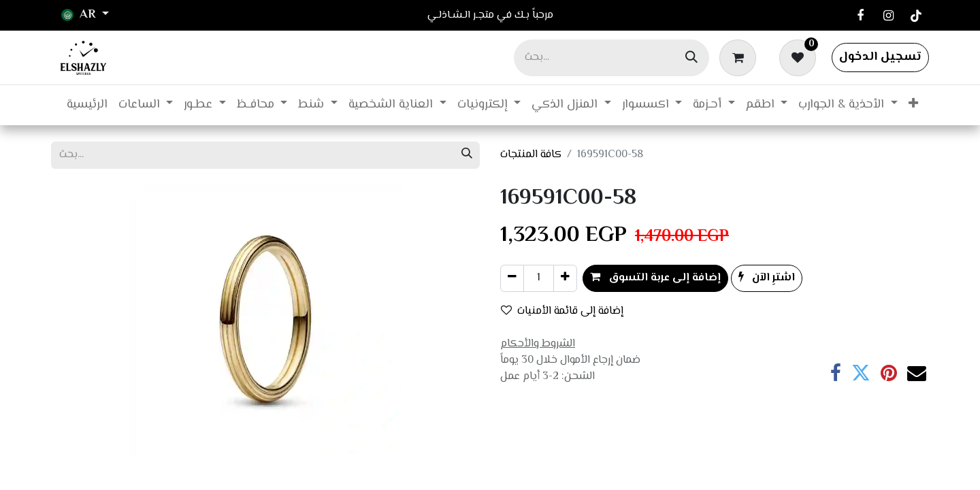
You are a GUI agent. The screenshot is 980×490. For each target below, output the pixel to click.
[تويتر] (861, 373)
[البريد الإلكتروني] (917, 373)
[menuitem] (87, 105)
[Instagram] (888, 16)
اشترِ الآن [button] (767, 278)
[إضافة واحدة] (565, 278)
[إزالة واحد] (512, 278)
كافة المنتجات (531, 155)
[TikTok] (916, 16)
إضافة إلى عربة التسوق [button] (655, 278)
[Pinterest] (889, 373)
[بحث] (691, 58)
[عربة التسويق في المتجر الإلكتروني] (740, 57)
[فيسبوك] (860, 16)
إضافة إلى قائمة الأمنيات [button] (562, 311)
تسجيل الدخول (880, 57)
